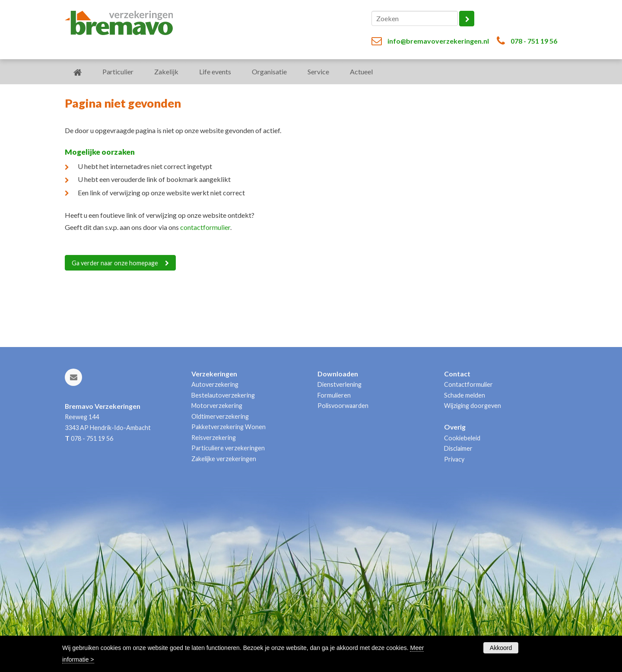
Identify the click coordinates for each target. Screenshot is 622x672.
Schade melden (465, 395)
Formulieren (334, 395)
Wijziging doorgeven (473, 406)
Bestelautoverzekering (223, 395)
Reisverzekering (214, 438)
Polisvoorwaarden (343, 406)
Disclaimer (458, 448)
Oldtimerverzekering (220, 416)
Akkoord (501, 648)
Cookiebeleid (462, 438)
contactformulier (205, 227)
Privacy (454, 459)
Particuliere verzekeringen (228, 448)
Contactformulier (468, 384)
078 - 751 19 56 (534, 41)
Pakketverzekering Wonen (228, 427)
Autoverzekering (215, 384)
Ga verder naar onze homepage (115, 263)
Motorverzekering (217, 406)
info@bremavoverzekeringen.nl (438, 41)
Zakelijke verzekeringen (224, 459)
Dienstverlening (340, 384)
